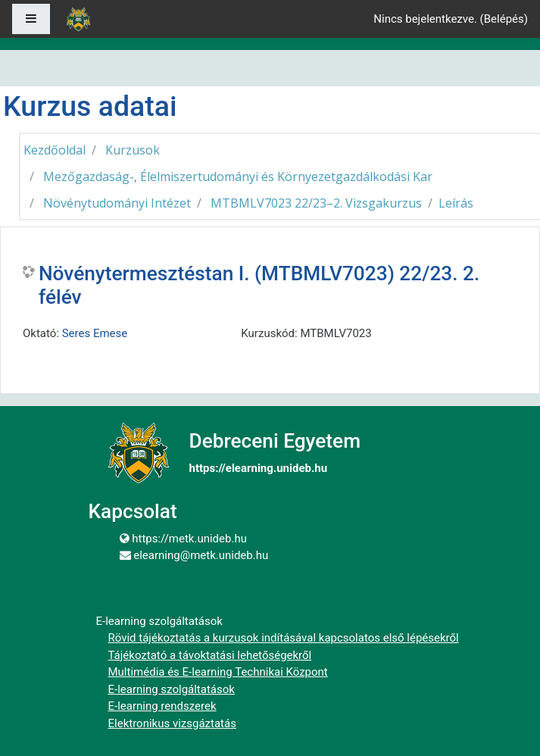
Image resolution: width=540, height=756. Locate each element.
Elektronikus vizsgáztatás (172, 723)
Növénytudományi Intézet (117, 203)
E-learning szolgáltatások (172, 689)
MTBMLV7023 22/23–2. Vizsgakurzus (316, 203)
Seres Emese (95, 333)
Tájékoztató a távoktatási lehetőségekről (210, 655)
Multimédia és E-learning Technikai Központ (218, 672)
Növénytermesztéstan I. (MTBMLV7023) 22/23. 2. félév (259, 286)
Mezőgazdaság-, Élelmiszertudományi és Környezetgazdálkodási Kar (238, 177)
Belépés (504, 19)
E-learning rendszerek (162, 706)
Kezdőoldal (55, 150)
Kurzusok (133, 150)
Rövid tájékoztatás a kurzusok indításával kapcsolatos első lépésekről (284, 638)
